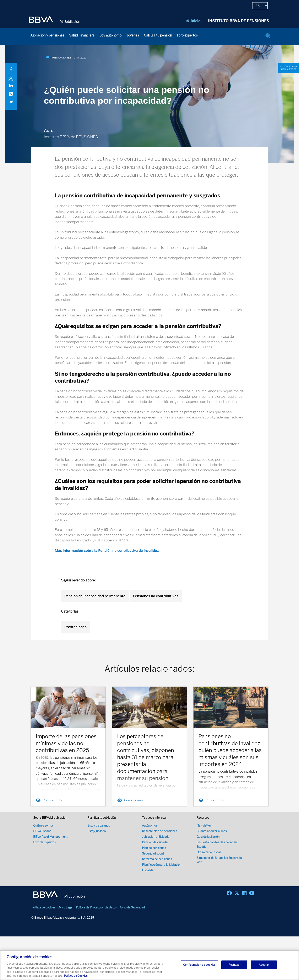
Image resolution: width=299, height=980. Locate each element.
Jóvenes (133, 35)
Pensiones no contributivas (156, 596)
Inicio (193, 21)
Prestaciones (75, 627)
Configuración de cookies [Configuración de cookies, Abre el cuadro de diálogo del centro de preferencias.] (199, 965)
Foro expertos (187, 35)
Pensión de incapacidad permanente (95, 596)
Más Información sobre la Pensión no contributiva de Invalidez (107, 551)
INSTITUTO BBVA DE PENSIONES (238, 21)
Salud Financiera (82, 35)
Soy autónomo (110, 35)
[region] (149, 965)
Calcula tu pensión (158, 35)
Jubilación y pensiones (47, 35)
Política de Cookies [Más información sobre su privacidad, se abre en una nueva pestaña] (76, 976)
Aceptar (264, 965)
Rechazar (234, 965)
